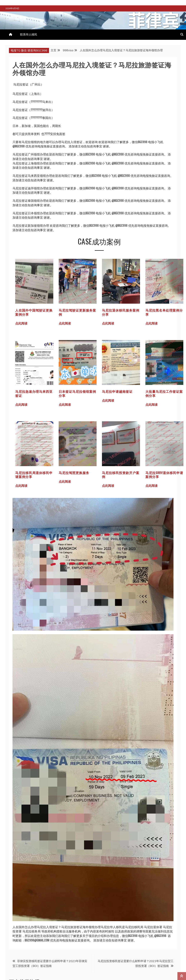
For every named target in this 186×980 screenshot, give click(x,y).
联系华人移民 (29, 34)
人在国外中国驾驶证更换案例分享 (34, 312)
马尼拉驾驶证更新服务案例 (77, 312)
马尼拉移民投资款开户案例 (121, 475)
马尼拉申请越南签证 (117, 391)
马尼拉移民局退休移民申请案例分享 (34, 475)
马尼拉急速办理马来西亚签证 (34, 393)
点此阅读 (23, 323)
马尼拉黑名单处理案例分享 (164, 312)
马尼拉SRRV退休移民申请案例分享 (164, 475)
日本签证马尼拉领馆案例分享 (77, 393)
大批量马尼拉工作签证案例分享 (164, 393)
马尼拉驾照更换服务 (74, 473)
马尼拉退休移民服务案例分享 (121, 312)
